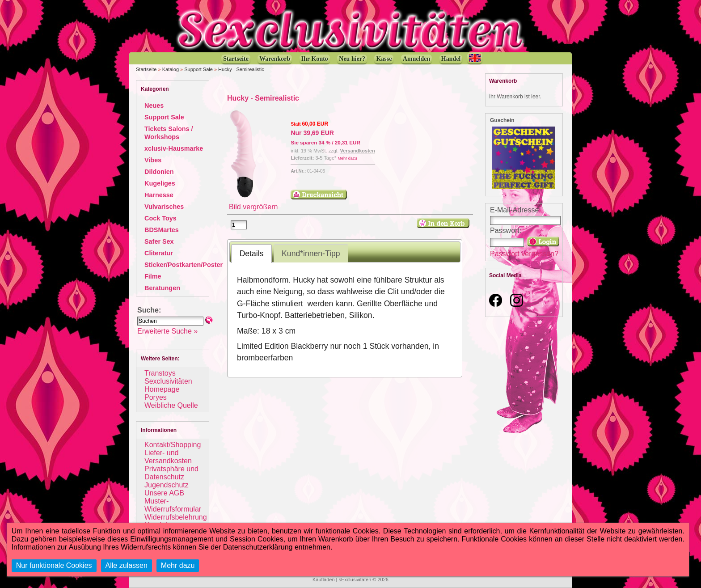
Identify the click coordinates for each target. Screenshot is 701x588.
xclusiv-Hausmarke (174, 148)
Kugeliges (160, 183)
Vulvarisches (164, 207)
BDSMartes (162, 230)
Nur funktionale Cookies (54, 565)
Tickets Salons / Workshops (169, 133)
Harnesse (159, 195)
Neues (154, 106)
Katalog (171, 69)
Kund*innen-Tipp (311, 254)
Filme (153, 276)
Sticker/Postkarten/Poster (184, 265)
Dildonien (159, 172)
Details (252, 254)
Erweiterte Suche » (167, 331)
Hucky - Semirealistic (241, 69)
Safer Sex (159, 241)
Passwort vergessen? (524, 254)
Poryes (156, 397)
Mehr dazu (347, 158)
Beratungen (162, 288)
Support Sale (198, 69)
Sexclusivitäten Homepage (168, 385)
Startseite (146, 69)
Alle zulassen (127, 565)
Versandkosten (357, 151)
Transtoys (160, 373)
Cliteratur (159, 253)
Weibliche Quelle (171, 405)
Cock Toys (160, 218)
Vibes (153, 160)
